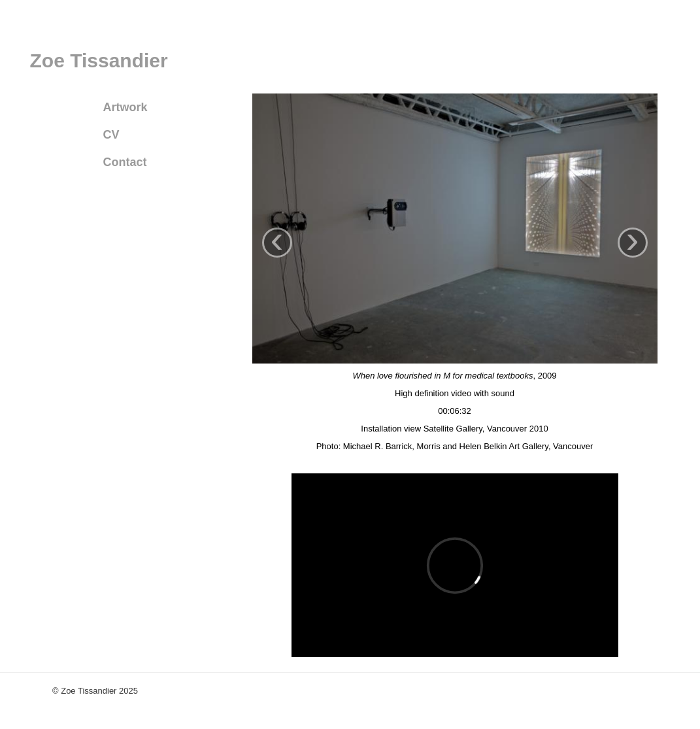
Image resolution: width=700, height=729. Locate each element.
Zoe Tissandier (99, 60)
